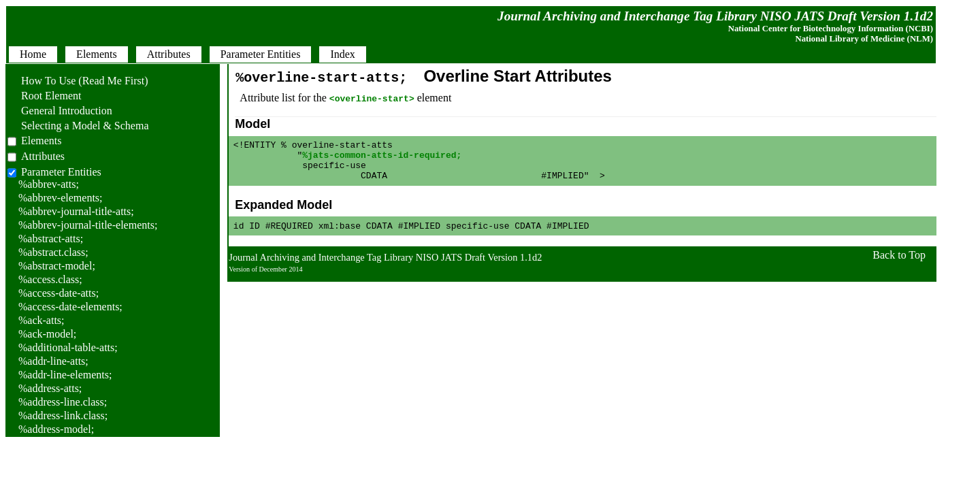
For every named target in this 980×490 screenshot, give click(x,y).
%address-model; (56, 429)
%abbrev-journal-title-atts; (76, 211)
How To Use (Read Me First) (78, 81)
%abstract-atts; (51, 239)
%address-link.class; (63, 415)
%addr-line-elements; (65, 375)
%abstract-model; (57, 266)
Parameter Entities (61, 172)
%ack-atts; (42, 320)
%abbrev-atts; (49, 184)
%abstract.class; (53, 252)
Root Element (44, 96)
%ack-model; (47, 334)
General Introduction (60, 111)
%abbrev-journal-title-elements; (88, 225)
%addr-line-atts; (53, 361)
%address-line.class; (63, 402)
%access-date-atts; (59, 293)
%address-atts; (50, 388)
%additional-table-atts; (68, 347)
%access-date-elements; (70, 307)
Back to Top (899, 265)
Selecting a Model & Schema (78, 126)
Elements (42, 141)
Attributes (43, 156)
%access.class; (50, 279)
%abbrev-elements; (61, 198)
